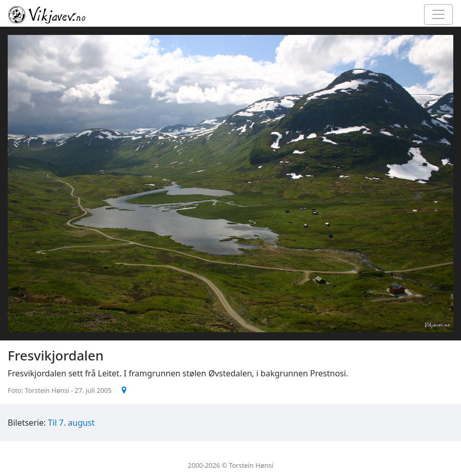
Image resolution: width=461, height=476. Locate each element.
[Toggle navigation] (438, 14)
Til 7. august (71, 423)
